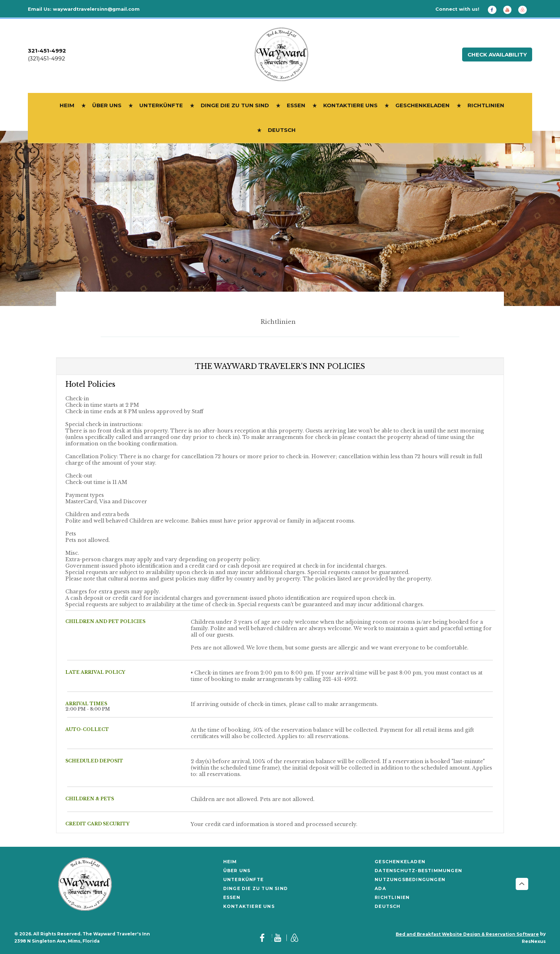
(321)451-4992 (46, 58)
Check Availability (497, 55)
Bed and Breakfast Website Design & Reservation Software (467, 934)
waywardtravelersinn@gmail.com (96, 9)
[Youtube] (510, 9)
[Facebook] (495, 9)
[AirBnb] (525, 9)
